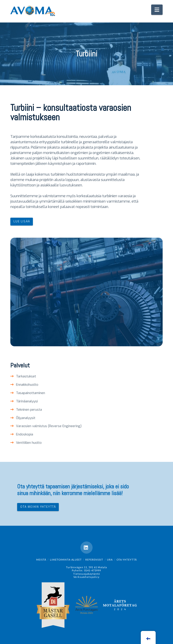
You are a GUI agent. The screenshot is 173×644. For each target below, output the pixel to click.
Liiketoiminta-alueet (66, 560)
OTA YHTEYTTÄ (127, 560)
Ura (110, 560)
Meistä (41, 560)
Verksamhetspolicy (86, 577)
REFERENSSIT (94, 560)
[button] (157, 10)
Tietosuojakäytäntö (86, 574)
